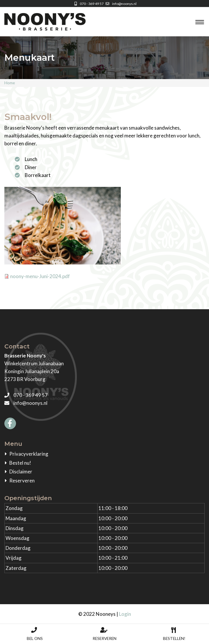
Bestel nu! (20, 463)
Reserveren (22, 481)
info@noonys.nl (120, 4)
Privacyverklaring (29, 454)
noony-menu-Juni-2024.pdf (40, 276)
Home (10, 83)
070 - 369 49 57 (88, 4)
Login (125, 614)
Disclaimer (21, 472)
